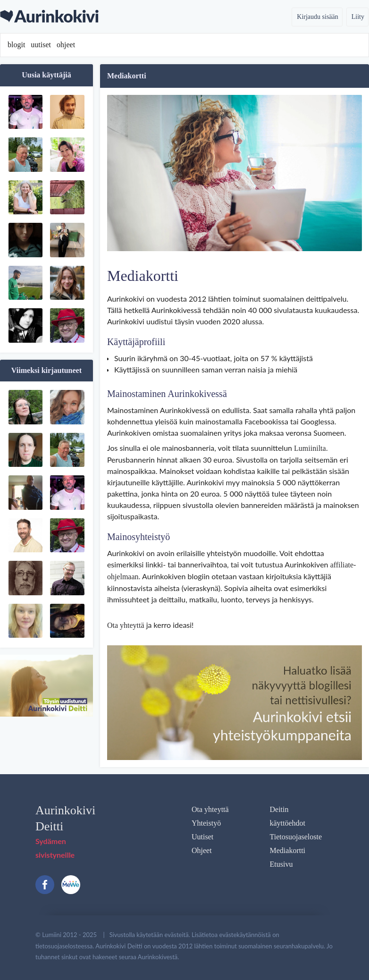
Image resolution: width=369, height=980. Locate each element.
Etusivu (281, 864)
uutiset (41, 45)
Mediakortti (288, 850)
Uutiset (202, 837)
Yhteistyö (206, 823)
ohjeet (66, 45)
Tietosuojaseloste (296, 837)
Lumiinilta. (311, 448)
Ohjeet (202, 850)
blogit (16, 45)
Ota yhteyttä (126, 625)
